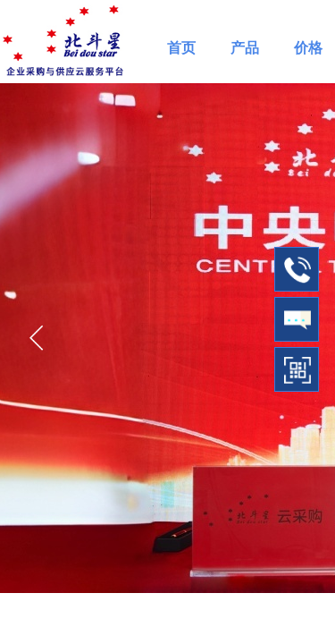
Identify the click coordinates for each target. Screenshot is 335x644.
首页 (181, 48)
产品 (245, 48)
